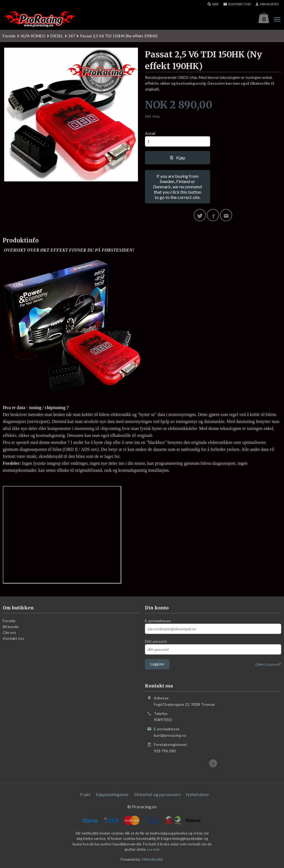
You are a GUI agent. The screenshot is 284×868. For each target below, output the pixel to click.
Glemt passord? (268, 665)
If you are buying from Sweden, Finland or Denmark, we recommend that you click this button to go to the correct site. (177, 187)
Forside (9, 36)
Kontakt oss (14, 639)
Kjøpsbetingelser (112, 794)
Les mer (153, 850)
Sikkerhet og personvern (157, 794)
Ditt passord (156, 642)
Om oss (9, 633)
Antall (150, 133)
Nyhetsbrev (197, 794)
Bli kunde (11, 627)
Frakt (85, 794)
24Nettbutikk (152, 859)
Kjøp (177, 158)
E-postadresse (158, 621)
